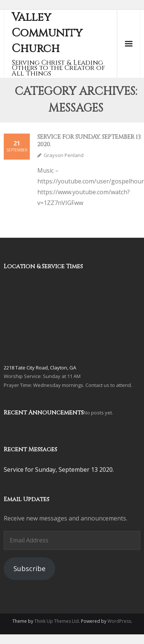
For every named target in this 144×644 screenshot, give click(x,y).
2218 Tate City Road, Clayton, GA (40, 368)
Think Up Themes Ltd (57, 621)
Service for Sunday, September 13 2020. (89, 140)
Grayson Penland (64, 155)
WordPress (119, 621)
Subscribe (29, 568)
